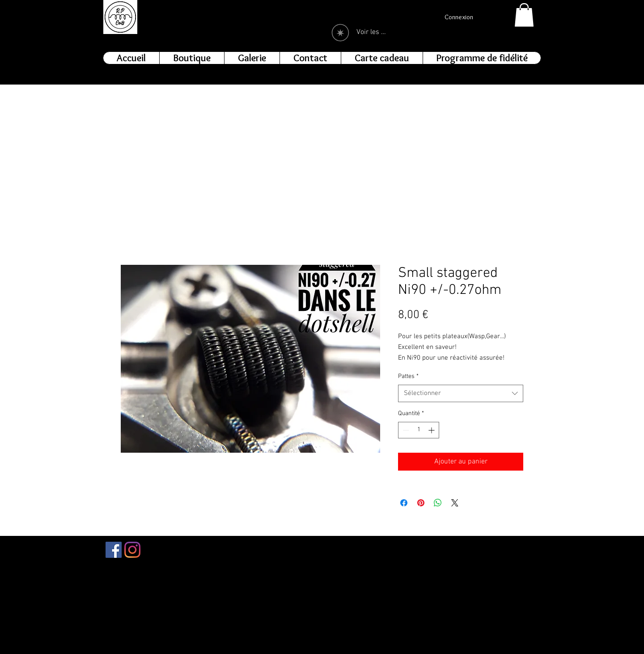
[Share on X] (455, 503)
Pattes (408, 376)
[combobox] (461, 393)
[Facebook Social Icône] (114, 550)
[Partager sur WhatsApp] (438, 503)
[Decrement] (405, 430)
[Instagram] (132, 550)
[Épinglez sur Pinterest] (421, 503)
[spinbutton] (419, 430)
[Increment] (432, 430)
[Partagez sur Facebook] (404, 503)
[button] (524, 15)
